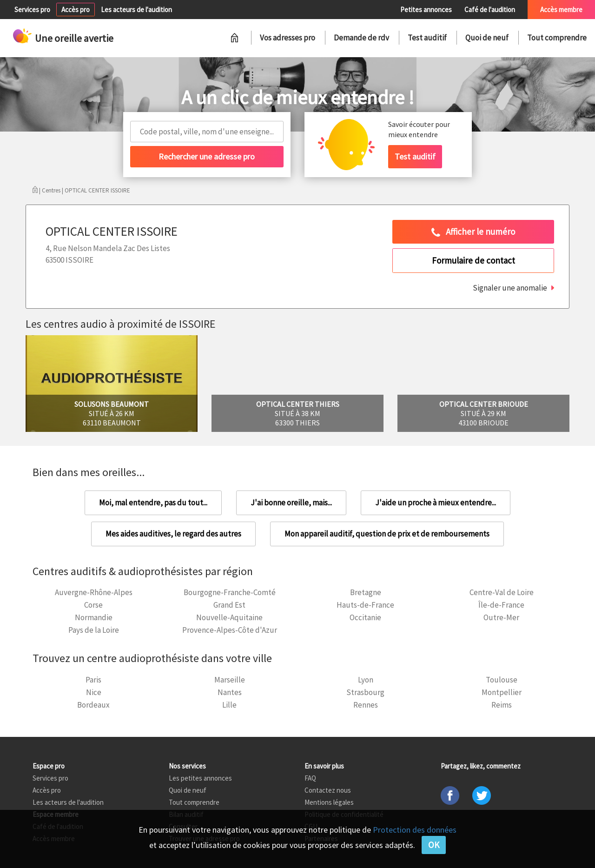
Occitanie (365, 617)
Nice (94, 692)
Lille (229, 705)
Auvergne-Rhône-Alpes (94, 592)
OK (434, 845)
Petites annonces (426, 10)
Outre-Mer (501, 617)
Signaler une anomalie (510, 288)
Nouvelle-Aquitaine (229, 617)
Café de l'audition (490, 10)
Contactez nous (328, 790)
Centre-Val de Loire (502, 592)
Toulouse (502, 680)
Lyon (366, 680)
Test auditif (427, 38)
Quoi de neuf (487, 38)
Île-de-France (501, 605)
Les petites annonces (200, 778)
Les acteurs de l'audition (136, 10)
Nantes (230, 692)
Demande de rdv (361, 38)
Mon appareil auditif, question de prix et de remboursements (387, 534)
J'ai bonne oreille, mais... (291, 503)
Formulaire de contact (473, 260)
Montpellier (502, 692)
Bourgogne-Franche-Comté (230, 592)
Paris (93, 680)
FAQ (310, 778)
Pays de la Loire (94, 630)
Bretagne (366, 592)
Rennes (366, 705)
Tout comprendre (557, 38)
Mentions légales (329, 802)
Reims (502, 705)
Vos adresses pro (288, 38)
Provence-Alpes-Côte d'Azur (230, 630)
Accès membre (561, 10)
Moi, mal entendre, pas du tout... (153, 503)
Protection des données (415, 830)
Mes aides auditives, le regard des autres (173, 534)
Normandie (94, 617)
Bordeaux (93, 705)
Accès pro (76, 10)
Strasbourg (365, 692)
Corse (93, 605)
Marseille (230, 680)
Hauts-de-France (365, 605)
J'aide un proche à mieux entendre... (436, 503)
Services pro (32, 10)
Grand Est (229, 605)
